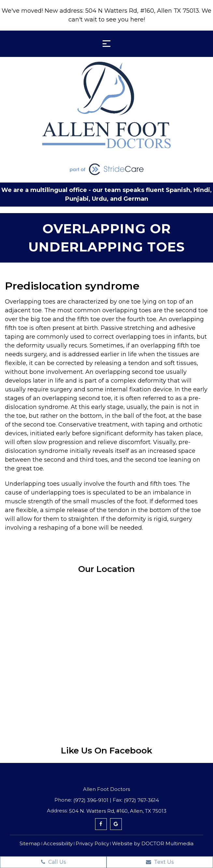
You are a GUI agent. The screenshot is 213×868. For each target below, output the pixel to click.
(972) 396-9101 (91, 800)
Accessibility (58, 843)
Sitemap (30, 843)
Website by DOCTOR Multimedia (153, 843)
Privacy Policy (92, 843)
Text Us (160, 862)
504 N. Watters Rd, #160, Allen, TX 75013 (118, 811)
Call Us (53, 862)
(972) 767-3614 (141, 800)
